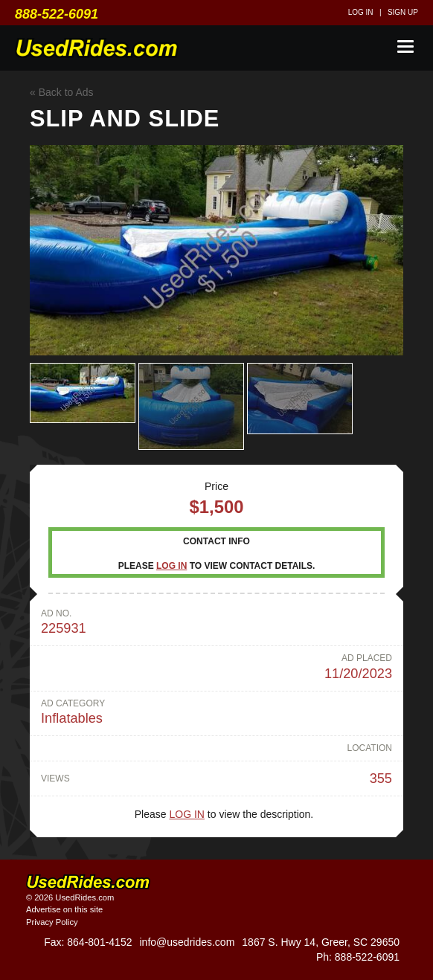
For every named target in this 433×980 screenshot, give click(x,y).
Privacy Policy (52, 922)
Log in (361, 12)
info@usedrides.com (187, 942)
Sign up (403, 12)
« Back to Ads (62, 92)
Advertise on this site (64, 909)
